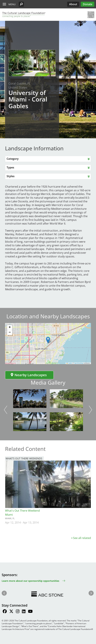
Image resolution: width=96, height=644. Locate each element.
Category (13, 159)
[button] (21, 4)
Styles (11, 176)
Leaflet (69, 363)
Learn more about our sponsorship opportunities (30, 581)
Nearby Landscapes (29, 375)
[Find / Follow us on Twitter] (11, 612)
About (73, 4)
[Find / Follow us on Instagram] (18, 612)
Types (10, 167)
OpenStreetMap (79, 363)
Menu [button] (12, 4)
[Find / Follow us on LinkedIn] (24, 612)
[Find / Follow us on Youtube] (30, 612)
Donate (88, 4)
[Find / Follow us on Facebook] (5, 612)
